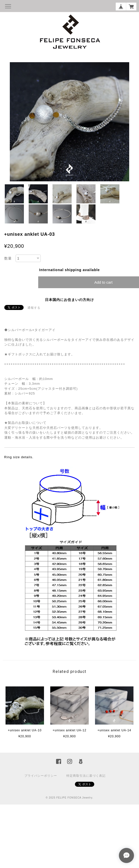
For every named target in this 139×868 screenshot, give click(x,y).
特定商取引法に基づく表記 (86, 776)
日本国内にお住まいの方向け (69, 300)
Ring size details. (19, 457)
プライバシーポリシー (41, 776)
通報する (34, 308)
